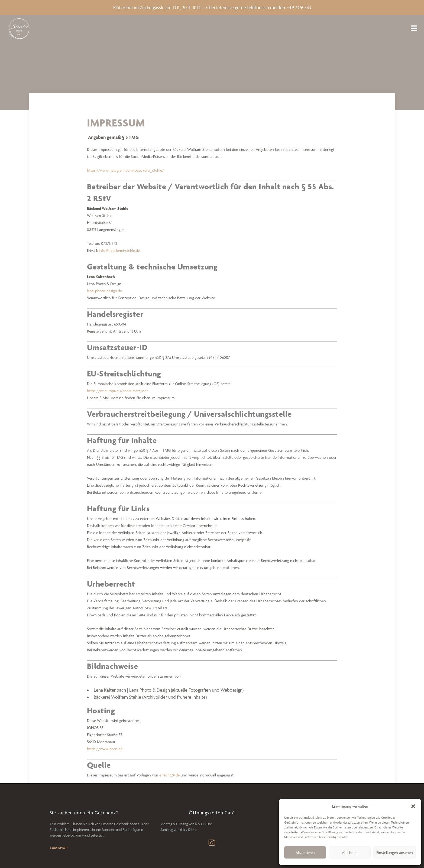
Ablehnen (350, 853)
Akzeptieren (305, 853)
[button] (413, 806)
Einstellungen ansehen (395, 853)
